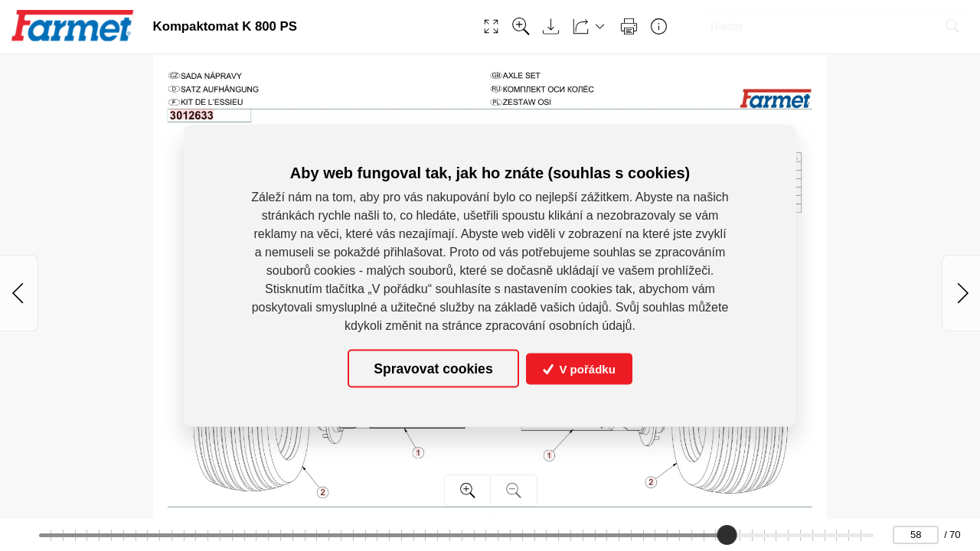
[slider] (727, 535)
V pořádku (579, 368)
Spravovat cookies (433, 368)
